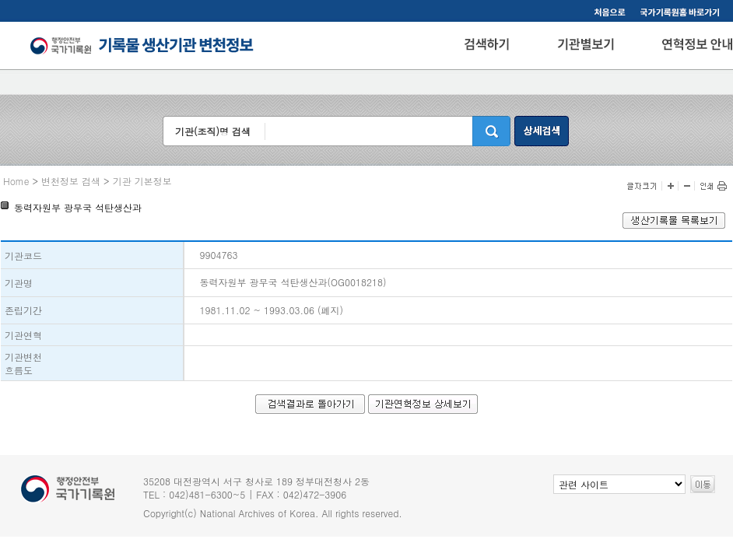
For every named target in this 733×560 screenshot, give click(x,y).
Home (16, 181)
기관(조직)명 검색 (213, 131)
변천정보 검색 (71, 181)
